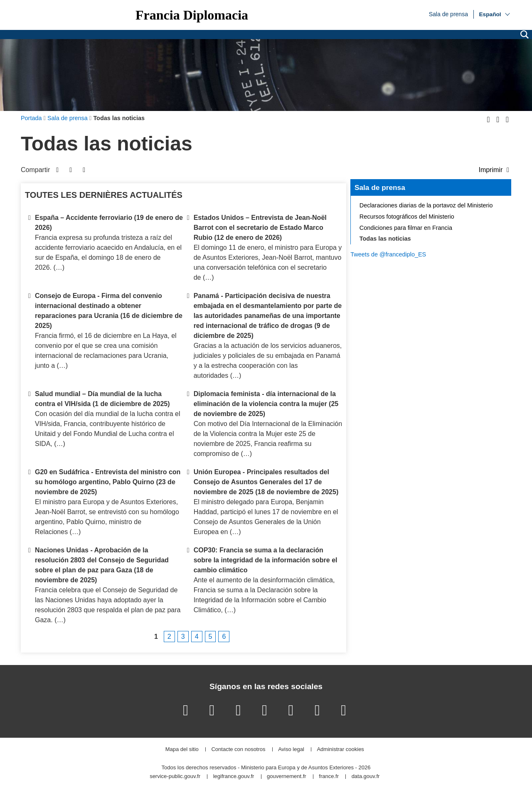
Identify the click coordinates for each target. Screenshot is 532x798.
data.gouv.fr (366, 777)
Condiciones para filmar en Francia (406, 228)
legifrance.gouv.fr (234, 777)
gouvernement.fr (287, 777)
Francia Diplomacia (192, 15)
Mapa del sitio (182, 750)
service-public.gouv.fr (175, 777)
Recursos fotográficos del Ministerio (407, 217)
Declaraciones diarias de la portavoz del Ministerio (426, 205)
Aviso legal (291, 750)
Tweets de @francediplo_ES (388, 254)
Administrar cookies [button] (340, 750)
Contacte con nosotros (238, 750)
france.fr (329, 777)
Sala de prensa (448, 14)
